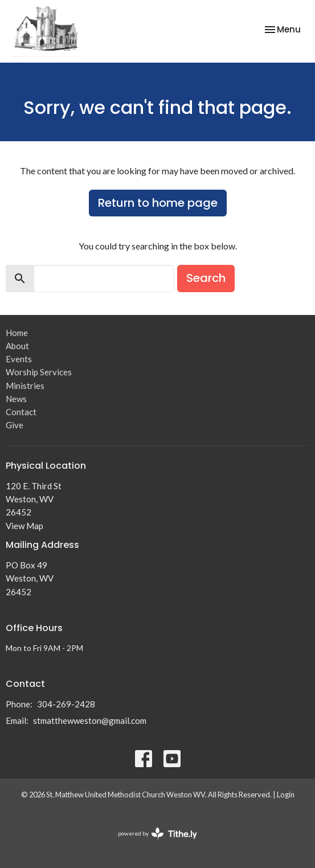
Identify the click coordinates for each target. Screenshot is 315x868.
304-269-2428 (66, 704)
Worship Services (39, 372)
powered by (157, 834)
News (16, 399)
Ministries (25, 386)
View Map (24, 526)
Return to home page (158, 203)
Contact (21, 412)
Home (17, 333)
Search (206, 278)
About (17, 346)
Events (19, 359)
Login (286, 795)
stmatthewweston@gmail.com (90, 720)
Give (15, 425)
